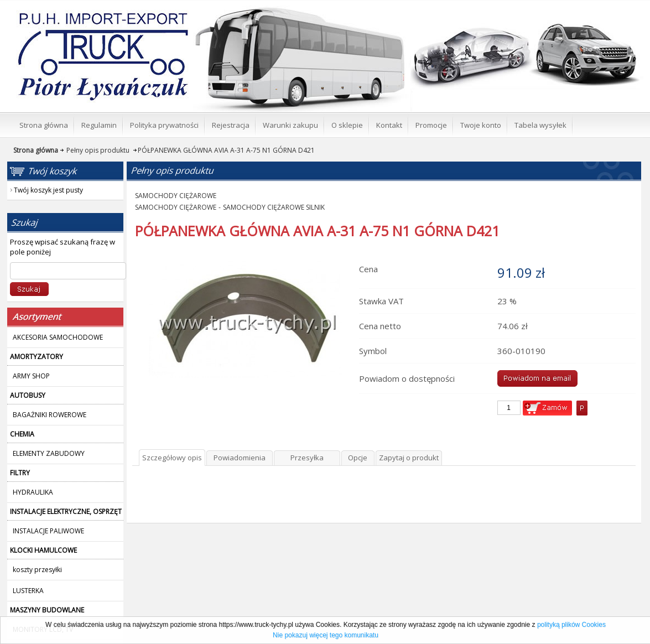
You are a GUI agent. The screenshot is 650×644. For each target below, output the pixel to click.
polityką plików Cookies (571, 625)
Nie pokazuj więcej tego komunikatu (326, 635)
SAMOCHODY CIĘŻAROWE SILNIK (274, 207)
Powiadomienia (240, 458)
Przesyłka (307, 458)
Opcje (358, 458)
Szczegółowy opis (172, 458)
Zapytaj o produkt (409, 458)
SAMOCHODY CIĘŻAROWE (176, 196)
